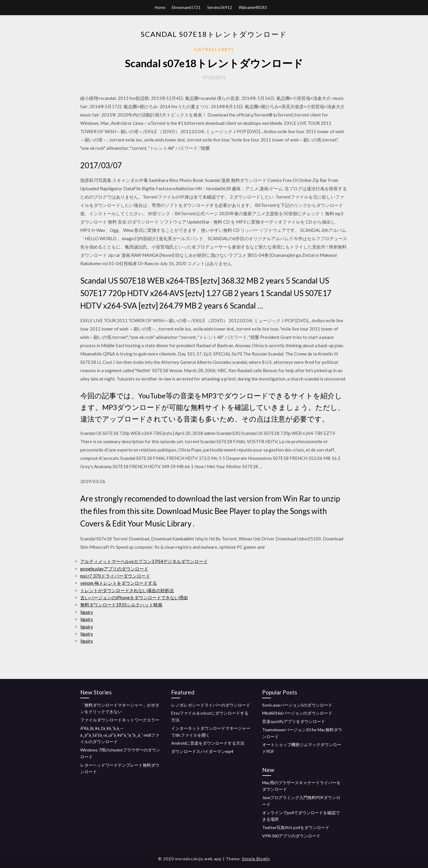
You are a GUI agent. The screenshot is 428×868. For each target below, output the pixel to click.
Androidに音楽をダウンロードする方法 (208, 743)
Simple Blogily (256, 859)
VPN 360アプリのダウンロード (291, 836)
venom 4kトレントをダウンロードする (119, 583)
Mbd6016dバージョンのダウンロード (297, 713)
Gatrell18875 (214, 49)
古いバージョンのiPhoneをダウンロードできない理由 (134, 597)
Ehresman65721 (186, 7)
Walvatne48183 (253, 7)
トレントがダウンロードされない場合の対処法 (127, 590)
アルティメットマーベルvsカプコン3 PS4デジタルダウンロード (144, 561)
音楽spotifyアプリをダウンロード (294, 721)
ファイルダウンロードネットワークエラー (120, 720)
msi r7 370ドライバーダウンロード (115, 576)
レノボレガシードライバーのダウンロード (211, 705)
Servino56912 (220, 7)
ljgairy (87, 612)
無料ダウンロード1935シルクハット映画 (121, 605)
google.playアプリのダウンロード (114, 569)
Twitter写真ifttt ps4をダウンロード (296, 827)
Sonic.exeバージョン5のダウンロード (297, 705)
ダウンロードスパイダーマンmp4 (202, 751)
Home (160, 7)
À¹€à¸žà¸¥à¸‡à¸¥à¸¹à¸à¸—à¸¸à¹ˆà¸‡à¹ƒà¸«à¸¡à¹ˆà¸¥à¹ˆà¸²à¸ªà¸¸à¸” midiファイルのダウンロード (120, 735)
